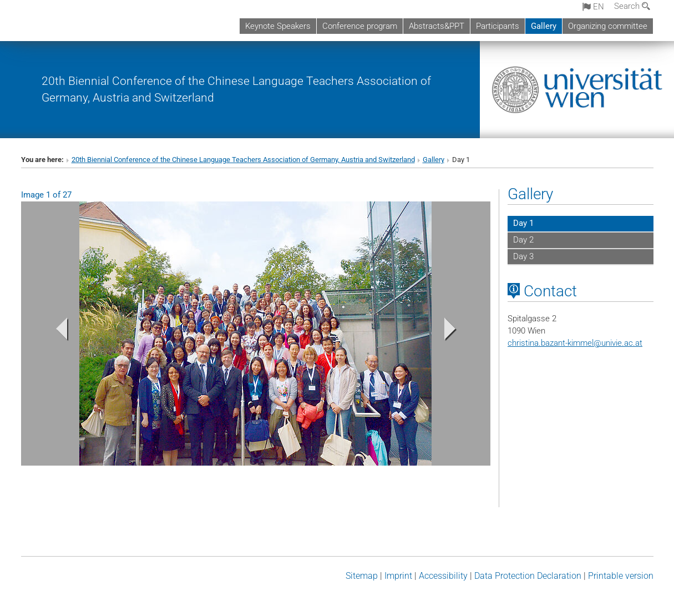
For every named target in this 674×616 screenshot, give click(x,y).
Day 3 (523, 256)
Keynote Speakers (278, 26)
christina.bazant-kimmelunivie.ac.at (575, 343)
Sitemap (362, 576)
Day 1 (523, 223)
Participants (498, 26)
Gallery (544, 26)
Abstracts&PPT (437, 26)
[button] (56, 332)
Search (632, 6)
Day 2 (523, 240)
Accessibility (443, 576)
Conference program (360, 26)
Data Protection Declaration (528, 576)
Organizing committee (608, 26)
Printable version (621, 576)
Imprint (398, 576)
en (593, 7)
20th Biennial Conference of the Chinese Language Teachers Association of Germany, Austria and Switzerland (243, 160)
